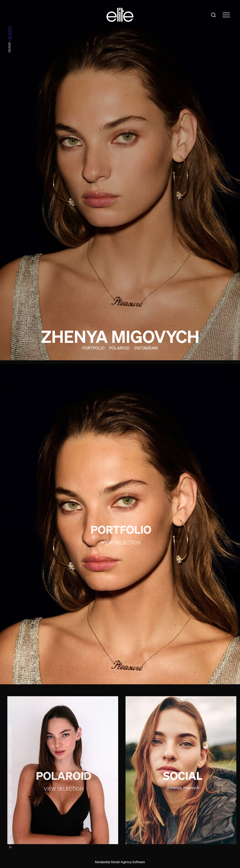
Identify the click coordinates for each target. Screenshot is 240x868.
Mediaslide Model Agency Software (120, 862)
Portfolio (93, 348)
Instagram (146, 348)
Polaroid (119, 348)
